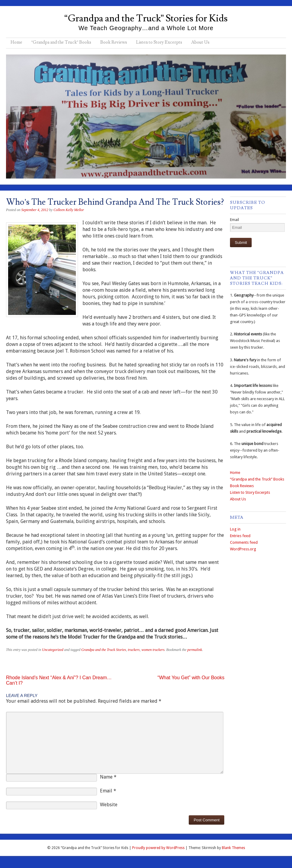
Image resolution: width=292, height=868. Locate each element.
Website (109, 805)
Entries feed (240, 536)
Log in (235, 529)
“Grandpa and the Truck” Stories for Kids (146, 18)
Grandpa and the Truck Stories (104, 650)
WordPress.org (243, 549)
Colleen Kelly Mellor (69, 210)
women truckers (153, 650)
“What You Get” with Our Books (191, 678)
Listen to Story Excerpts (159, 42)
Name (108, 777)
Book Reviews (114, 42)
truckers (134, 650)
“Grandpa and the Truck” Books (61, 42)
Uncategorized (53, 650)
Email (108, 791)
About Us (200, 42)
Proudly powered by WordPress (158, 848)
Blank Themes (233, 848)
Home (16, 42)
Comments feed (244, 542)
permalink (195, 650)
